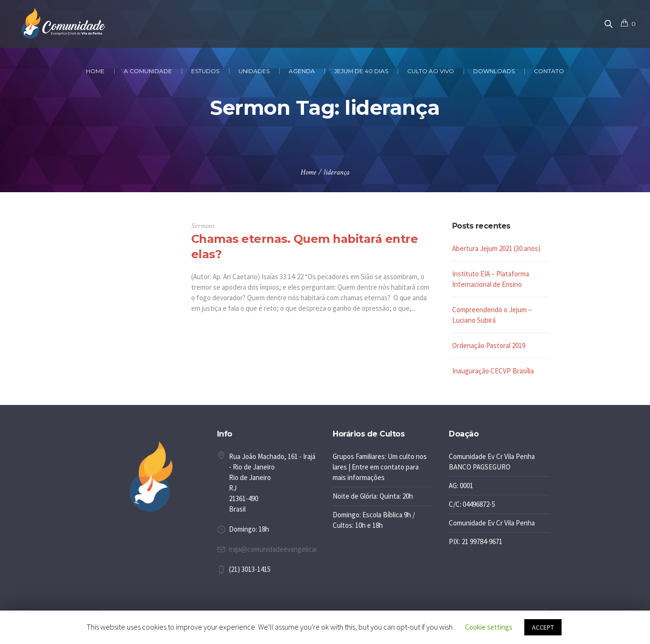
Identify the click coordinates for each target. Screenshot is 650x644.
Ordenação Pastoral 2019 (489, 345)
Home (309, 172)
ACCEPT (543, 627)
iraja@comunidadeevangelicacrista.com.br (291, 549)
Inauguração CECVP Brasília (493, 371)
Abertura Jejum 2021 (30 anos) (496, 248)
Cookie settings (489, 627)
